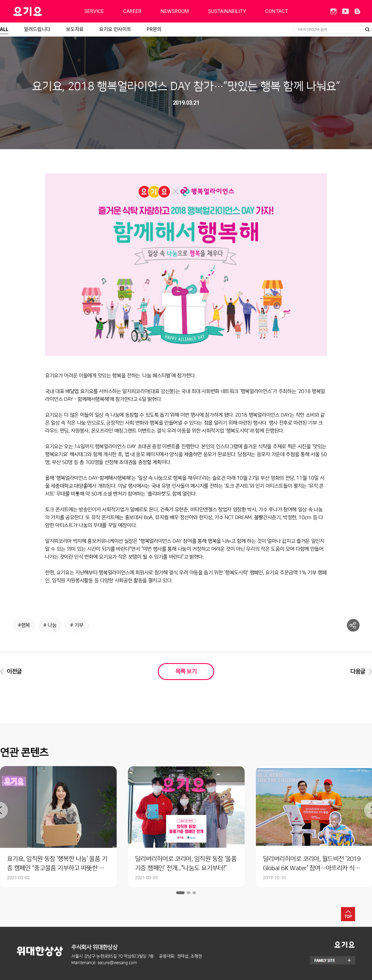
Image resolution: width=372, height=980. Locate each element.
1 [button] (180, 893)
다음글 (358, 672)
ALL (4, 29)
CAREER (132, 11)
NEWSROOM (175, 11)
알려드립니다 (37, 29)
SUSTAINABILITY (227, 11)
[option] (186, 827)
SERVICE (94, 11)
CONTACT (277, 11)
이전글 (14, 672)
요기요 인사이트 (115, 29)
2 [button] (189, 893)
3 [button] (194, 893)
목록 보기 (186, 672)
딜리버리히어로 (42, 11)
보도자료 (75, 29)
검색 (367, 30)
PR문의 (154, 29)
